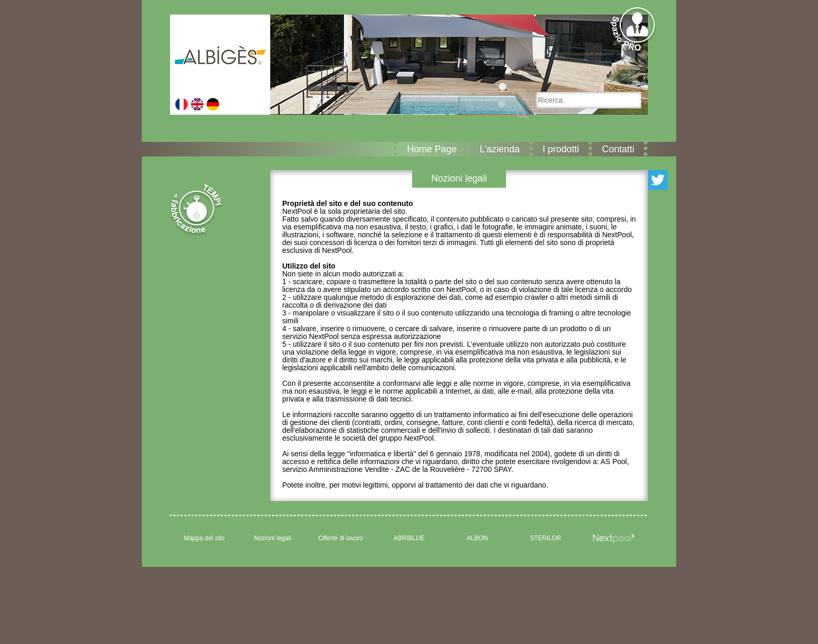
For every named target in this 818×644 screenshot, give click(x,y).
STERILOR (546, 538)
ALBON (478, 538)
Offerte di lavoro (341, 538)
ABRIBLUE (409, 538)
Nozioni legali (273, 538)
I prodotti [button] (561, 149)
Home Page (432, 149)
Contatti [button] (618, 149)
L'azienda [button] (500, 149)
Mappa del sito (204, 538)
